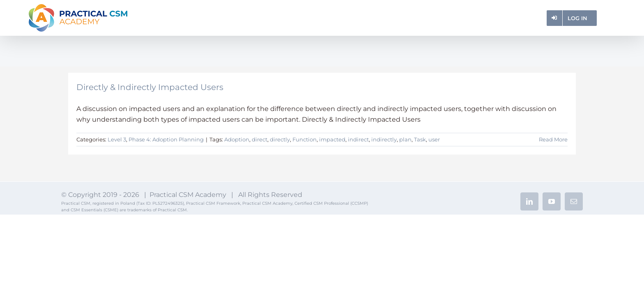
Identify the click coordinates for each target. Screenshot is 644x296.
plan (405, 139)
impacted (332, 139)
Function (305, 139)
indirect (358, 139)
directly (280, 139)
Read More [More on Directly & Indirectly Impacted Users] (553, 139)
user (434, 139)
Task (420, 139)
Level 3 (117, 139)
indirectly (384, 139)
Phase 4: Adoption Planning (166, 139)
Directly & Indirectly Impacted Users (150, 87)
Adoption (237, 139)
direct (260, 139)
